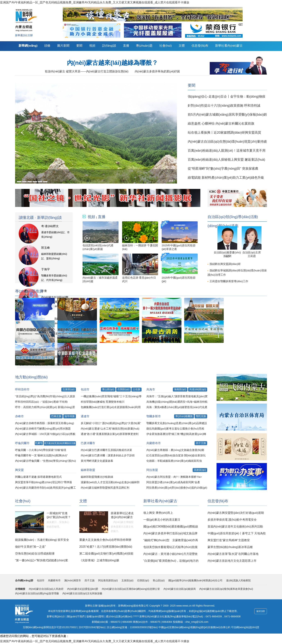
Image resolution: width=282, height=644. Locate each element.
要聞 (79, 46)
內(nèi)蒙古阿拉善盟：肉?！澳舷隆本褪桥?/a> (174, 477)
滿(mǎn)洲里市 (73, 580)
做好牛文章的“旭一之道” (30, 547)
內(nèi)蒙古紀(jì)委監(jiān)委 (83, 589)
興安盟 (19, 470)
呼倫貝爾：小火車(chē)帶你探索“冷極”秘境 (41, 450)
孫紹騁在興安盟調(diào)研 (225, 264)
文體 (182, 46)
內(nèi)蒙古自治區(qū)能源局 (180, 589)
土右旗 (137, 389)
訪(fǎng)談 (109, 46)
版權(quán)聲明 (95, 616)
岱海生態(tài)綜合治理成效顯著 (35, 554)
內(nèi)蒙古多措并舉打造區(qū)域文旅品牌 (170, 533)
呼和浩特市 (22, 389)
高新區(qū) (200, 470)
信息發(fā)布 (200, 46)
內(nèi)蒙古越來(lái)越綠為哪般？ (112, 63)
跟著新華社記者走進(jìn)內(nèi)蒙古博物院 (122, 517)
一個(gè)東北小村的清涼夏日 (162, 520)
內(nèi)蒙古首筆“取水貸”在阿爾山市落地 (233, 554)
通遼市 (85, 416)
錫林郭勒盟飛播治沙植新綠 (97, 477)
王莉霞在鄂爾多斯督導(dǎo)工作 (229, 281)
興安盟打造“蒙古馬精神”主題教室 (229, 540)
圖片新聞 (63, 46)
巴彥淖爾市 (88, 443)
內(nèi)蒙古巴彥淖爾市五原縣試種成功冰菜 (106, 450)
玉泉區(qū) (69, 389)
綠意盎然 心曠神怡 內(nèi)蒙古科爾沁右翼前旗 (221, 124)
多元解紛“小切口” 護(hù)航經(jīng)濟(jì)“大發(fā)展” (111, 423)
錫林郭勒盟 (88, 470)
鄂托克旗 (201, 416)
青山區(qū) (108, 389)
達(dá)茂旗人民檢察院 (238, 580)
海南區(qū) (180, 389)
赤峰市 (19, 416)
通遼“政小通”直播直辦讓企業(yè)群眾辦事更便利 (110, 434)
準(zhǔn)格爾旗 (184, 416)
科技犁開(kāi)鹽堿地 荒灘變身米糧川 (103, 402)
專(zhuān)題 (144, 46)
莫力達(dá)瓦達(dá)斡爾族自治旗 (60, 443)
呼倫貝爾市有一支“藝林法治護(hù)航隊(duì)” (41, 455)
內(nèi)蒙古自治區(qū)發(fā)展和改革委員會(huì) (226, 589)
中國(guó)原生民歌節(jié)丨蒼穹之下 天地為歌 (237, 533)
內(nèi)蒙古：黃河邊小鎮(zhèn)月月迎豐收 (170, 554)
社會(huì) (166, 46)
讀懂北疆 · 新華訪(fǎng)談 (40, 217)
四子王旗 (201, 443)
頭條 (47, 46)
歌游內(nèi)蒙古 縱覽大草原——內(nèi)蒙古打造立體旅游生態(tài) (87, 71)
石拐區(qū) (123, 389)
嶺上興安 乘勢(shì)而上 (158, 513)
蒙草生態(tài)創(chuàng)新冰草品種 (230, 547)
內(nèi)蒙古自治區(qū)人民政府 (46, 589)
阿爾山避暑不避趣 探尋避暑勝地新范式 (38, 477)
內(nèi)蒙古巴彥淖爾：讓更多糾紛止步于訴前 (108, 455)
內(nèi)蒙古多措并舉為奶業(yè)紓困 (157, 71)
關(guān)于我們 (76, 616)
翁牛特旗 (70, 416)
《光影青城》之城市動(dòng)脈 (99, 560)
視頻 (92, 46)
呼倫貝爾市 (22, 443)
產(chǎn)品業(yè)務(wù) (119, 616)
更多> (172, 181)
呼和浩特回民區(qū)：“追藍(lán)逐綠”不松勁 (41, 402)
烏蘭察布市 (154, 443)
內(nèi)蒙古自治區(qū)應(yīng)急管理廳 (37, 593)
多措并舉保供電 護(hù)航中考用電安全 (232, 520)
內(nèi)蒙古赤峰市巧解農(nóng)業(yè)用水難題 (43, 429)
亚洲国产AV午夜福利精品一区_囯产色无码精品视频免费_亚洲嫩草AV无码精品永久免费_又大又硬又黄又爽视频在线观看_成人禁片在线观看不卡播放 (95, 2)
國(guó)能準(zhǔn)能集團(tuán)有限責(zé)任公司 (195, 580)
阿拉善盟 (152, 470)
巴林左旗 (56, 416)
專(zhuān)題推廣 (29, 291)
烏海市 (151, 389)
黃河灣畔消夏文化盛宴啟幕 (97, 461)
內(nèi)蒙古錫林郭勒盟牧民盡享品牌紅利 (105, 488)
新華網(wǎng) (28, 46)
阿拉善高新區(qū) (108, 580)
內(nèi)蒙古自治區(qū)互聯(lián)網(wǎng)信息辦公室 (131, 589)
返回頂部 (261, 611)
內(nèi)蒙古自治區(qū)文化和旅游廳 (82, 593)
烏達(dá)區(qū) (198, 389)
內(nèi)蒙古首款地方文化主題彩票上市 (232, 561)
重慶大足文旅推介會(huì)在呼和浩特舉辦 (105, 540)
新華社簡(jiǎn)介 (56, 616)
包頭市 (85, 389)
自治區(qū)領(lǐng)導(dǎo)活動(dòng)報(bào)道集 (233, 218)
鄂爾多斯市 (154, 416)
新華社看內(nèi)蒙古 (229, 46)
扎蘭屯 (39, 443)
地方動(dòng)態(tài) (31, 377)
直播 (126, 46)
